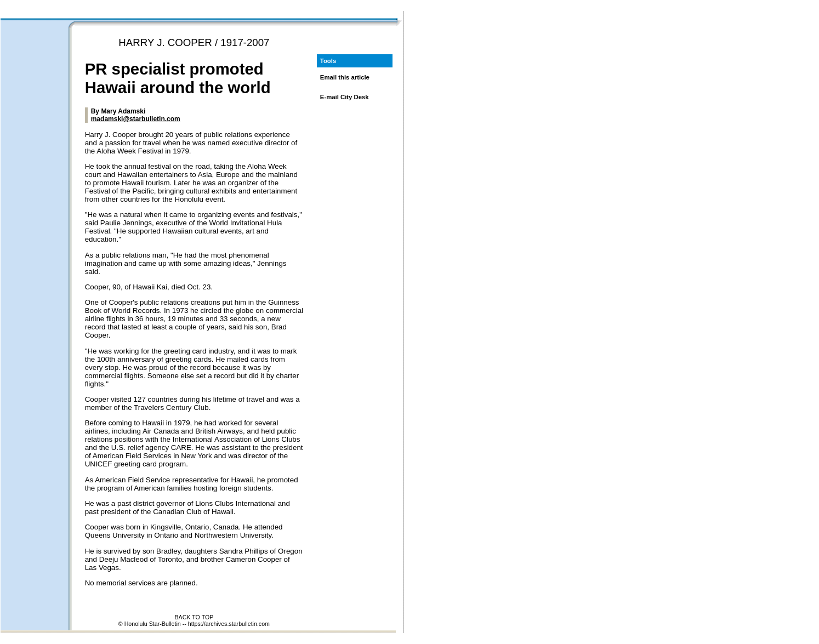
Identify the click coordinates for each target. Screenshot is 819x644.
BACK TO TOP (194, 617)
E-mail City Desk (345, 97)
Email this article (345, 77)
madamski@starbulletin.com (136, 119)
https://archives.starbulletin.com (229, 624)
